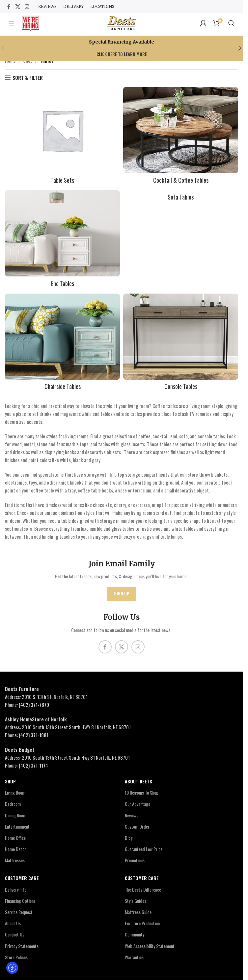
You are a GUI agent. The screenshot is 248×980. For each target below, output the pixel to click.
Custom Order (137, 826)
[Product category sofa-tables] (181, 197)
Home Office (15, 838)
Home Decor (15, 849)
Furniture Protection (142, 923)
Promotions (135, 860)
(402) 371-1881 (34, 735)
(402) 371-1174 (33, 765)
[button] (240, 48)
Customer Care (22, 878)
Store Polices (16, 957)
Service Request (19, 912)
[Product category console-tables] (181, 344)
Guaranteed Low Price (144, 849)
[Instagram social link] (27, 6)
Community (135, 934)
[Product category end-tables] (62, 240)
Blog (129, 838)
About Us (13, 923)
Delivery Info (16, 889)
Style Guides (136, 901)
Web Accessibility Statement (150, 946)
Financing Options (20, 901)
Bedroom (13, 804)
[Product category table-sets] (62, 137)
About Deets (138, 781)
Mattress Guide (138, 912)
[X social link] (18, 6)
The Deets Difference (143, 889)
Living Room (15, 792)
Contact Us (15, 934)
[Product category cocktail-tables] (181, 137)
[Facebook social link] (9, 6)
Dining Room (16, 815)
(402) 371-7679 (34, 705)
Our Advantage (138, 804)
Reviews (132, 815)
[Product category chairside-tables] (62, 344)
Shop (10, 781)
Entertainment (17, 826)
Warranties (134, 957)
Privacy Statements (22, 946)
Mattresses (15, 860)
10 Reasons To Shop (142, 792)
